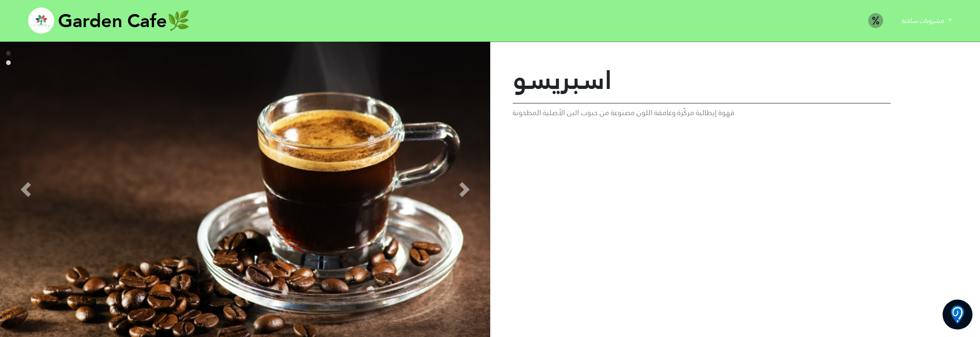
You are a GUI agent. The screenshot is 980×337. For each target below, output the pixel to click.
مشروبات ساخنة (924, 21)
